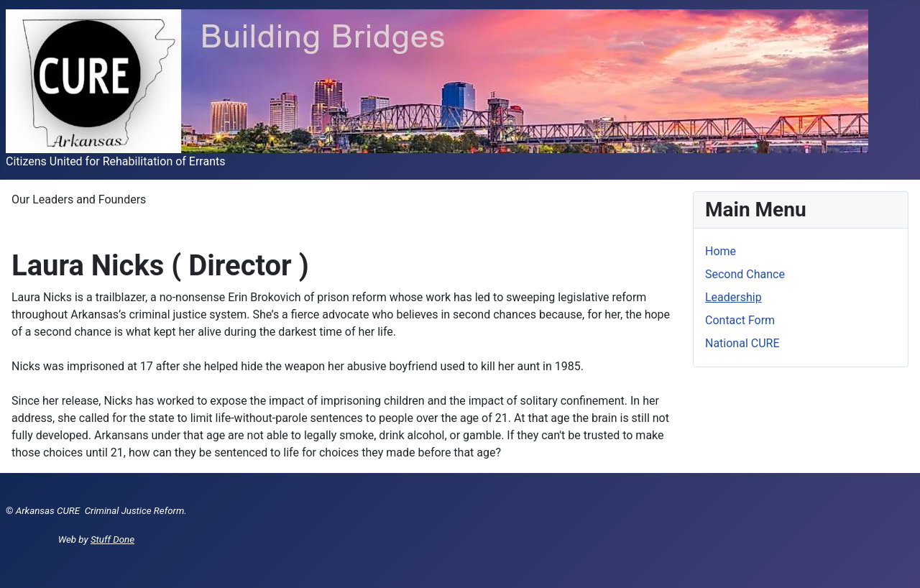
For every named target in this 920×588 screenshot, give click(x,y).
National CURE (742, 343)
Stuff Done (112, 539)
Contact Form (740, 320)
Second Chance (745, 274)
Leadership (733, 297)
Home (721, 251)
